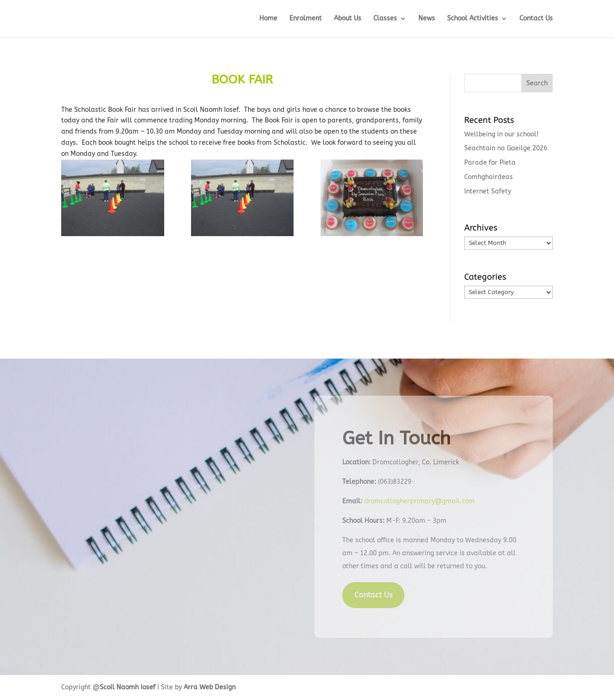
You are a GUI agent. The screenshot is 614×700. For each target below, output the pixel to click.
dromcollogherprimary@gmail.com (419, 501)
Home (268, 19)
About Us (348, 19)
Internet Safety (488, 191)
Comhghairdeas (489, 177)
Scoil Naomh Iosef (128, 687)
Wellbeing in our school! (501, 134)
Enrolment (306, 19)
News (427, 19)
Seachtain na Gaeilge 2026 (506, 148)
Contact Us (536, 19)
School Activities (473, 19)
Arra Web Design (210, 687)
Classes (385, 19)
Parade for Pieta (490, 163)
